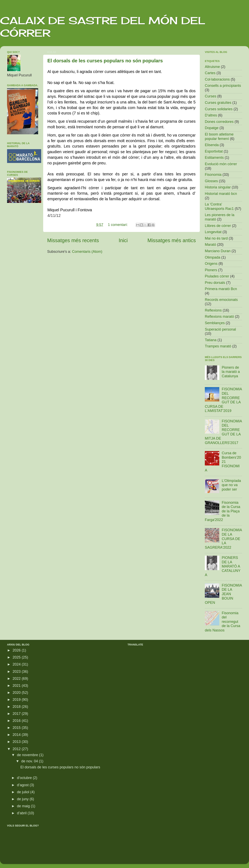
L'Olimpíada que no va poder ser (231, 485)
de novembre (28, 755)
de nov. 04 (30, 761)
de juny (23, 799)
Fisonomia (213, 175)
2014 (17, 735)
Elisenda (212, 145)
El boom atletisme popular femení (219, 137)
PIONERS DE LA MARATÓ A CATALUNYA (223, 566)
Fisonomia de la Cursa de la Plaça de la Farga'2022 (222, 511)
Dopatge (212, 128)
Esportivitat (214, 151)
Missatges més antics (172, 240)
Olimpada (213, 257)
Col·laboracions (217, 79)
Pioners (211, 270)
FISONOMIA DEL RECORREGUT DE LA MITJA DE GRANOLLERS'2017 (223, 432)
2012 (17, 749)
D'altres (211, 115)
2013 (17, 742)
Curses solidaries (219, 109)
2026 (17, 650)
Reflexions (213, 310)
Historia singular (218, 187)
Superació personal (220, 329)
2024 (17, 664)
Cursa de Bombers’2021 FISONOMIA (223, 462)
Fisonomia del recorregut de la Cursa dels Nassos (222, 622)
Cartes (210, 73)
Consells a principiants (223, 86)
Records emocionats (221, 300)
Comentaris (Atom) (87, 252)
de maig (24, 806)
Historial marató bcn (221, 194)
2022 (17, 679)
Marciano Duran (218, 251)
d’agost (23, 785)
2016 (17, 721)
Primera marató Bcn (221, 289)
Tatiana (211, 340)
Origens (211, 264)
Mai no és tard (216, 238)
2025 (17, 657)
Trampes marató (218, 346)
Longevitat (213, 232)
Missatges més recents (73, 240)
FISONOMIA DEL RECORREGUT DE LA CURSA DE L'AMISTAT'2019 (223, 400)
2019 (17, 700)
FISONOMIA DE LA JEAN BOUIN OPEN (223, 594)
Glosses (211, 181)
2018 (17, 707)
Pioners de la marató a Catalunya (231, 372)
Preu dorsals (215, 283)
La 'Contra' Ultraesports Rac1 (219, 206)
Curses (211, 96)
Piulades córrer (217, 276)
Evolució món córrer (221, 164)
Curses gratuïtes (218, 103)
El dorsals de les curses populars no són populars (105, 61)
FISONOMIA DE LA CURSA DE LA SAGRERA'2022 (223, 539)
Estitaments (214, 158)
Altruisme (212, 67)
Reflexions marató (219, 317)
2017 (17, 714)
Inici (123, 240)
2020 (17, 693)
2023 (17, 672)
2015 (17, 728)
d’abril (22, 813)
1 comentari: (118, 225)
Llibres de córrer (218, 226)
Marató (210, 245)
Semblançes (215, 323)
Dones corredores (219, 122)
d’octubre (25, 778)
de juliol (23, 792)
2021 (17, 686)
